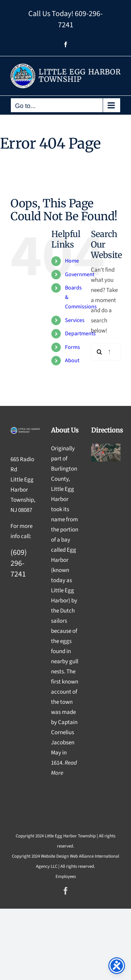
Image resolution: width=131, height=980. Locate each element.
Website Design (55, 856)
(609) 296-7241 (19, 563)
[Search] (100, 352)
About (72, 360)
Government (80, 274)
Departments (80, 334)
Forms (72, 347)
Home (72, 261)
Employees (66, 877)
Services (75, 320)
